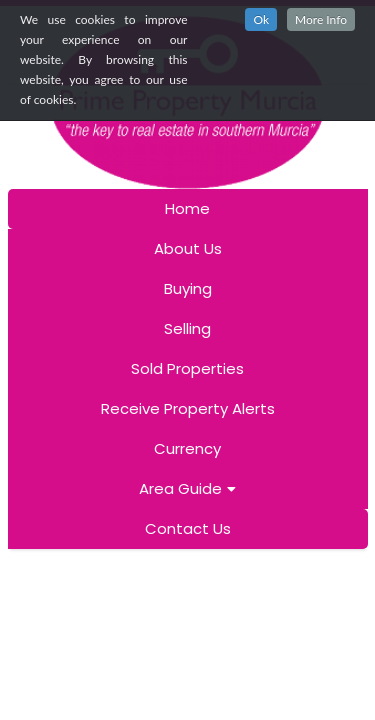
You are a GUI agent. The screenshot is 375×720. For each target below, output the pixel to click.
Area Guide (187, 488)
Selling (187, 328)
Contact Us (188, 528)
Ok (261, 19)
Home (187, 208)
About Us (188, 248)
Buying (188, 288)
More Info (321, 19)
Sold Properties (187, 368)
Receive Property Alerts (188, 408)
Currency (187, 448)
